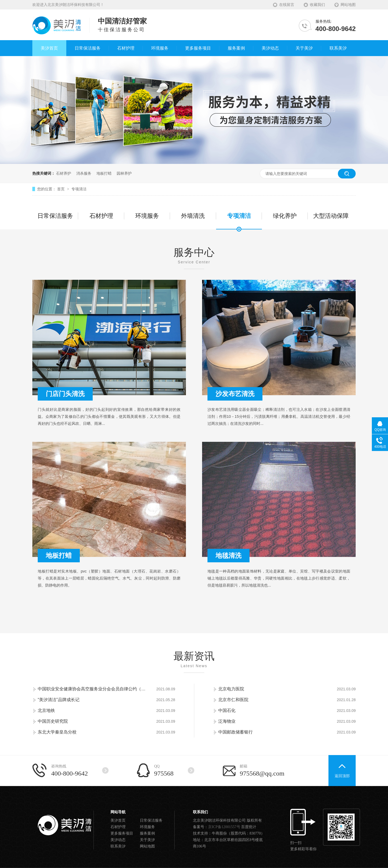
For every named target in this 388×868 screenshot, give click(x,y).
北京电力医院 (231, 689)
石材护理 (101, 216)
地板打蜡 (104, 173)
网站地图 (348, 5)
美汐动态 (118, 840)
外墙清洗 (193, 216)
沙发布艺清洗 (235, 394)
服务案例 (147, 833)
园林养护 (124, 173)
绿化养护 (285, 216)
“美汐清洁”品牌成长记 (59, 700)
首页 (61, 189)
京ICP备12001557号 (224, 827)
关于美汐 (147, 840)
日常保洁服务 (55, 216)
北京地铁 (46, 710)
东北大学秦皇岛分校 (57, 732)
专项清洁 (79, 189)
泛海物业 (227, 721)
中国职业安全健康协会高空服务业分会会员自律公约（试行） (92, 689)
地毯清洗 (228, 555)
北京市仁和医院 (233, 700)
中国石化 (227, 710)
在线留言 (287, 5)
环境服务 (147, 216)
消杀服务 (84, 173)
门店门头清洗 (65, 394)
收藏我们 (317, 5)
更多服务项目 (122, 833)
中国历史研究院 (53, 721)
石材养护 (64, 173)
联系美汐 (118, 846)
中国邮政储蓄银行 (235, 732)
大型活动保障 (331, 216)
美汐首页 (118, 820)
